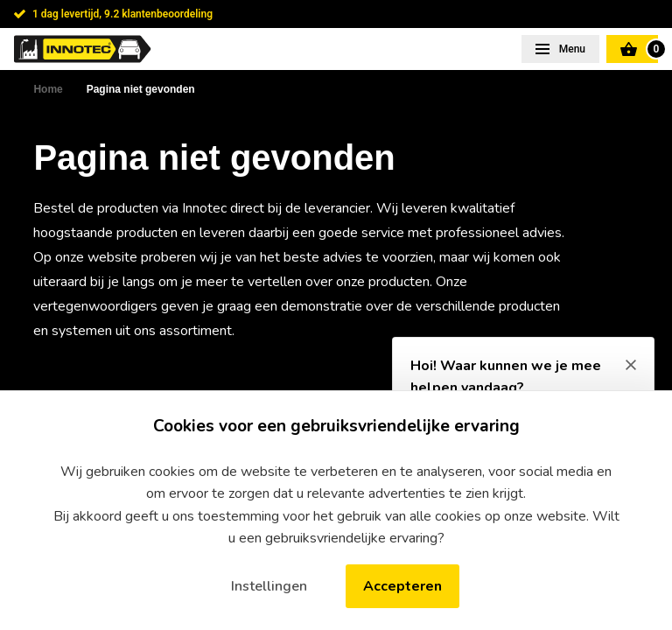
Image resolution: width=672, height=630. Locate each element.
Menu (571, 49)
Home (48, 89)
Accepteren (402, 586)
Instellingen (269, 586)
